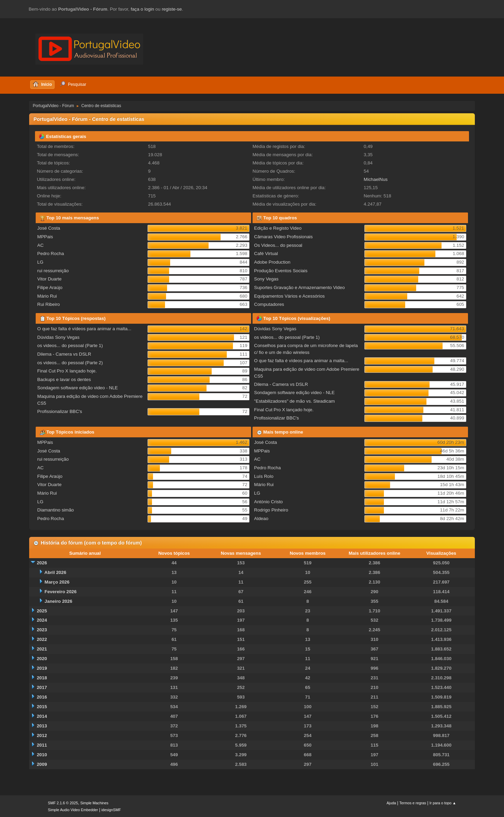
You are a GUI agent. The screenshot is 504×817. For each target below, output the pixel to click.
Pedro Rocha (51, 254)
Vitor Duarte (50, 279)
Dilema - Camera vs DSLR (64, 354)
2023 (42, 630)
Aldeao (261, 519)
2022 (42, 639)
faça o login (142, 9)
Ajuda (391, 803)
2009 (42, 764)
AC (41, 245)
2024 (42, 620)
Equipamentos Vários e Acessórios (290, 296)
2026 (42, 563)
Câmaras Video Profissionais (284, 237)
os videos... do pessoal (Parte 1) (70, 346)
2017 (42, 687)
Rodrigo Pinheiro (271, 510)
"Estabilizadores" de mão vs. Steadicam (295, 401)
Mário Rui (47, 296)
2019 (42, 668)
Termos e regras (413, 803)
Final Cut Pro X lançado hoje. (67, 371)
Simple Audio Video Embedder (73, 810)
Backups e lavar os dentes (64, 379)
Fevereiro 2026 (61, 592)
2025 (42, 611)
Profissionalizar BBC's (60, 411)
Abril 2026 (55, 572)
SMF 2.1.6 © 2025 (63, 803)
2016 (42, 697)
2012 (42, 735)
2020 (42, 659)
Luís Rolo (264, 476)
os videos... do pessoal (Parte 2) (70, 363)
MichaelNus (376, 179)
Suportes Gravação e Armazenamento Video (300, 287)
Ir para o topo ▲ (443, 803)
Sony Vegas (266, 279)
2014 (42, 716)
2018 (42, 678)
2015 (42, 707)
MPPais (45, 237)
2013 (42, 726)
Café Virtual (266, 254)
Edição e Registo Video (278, 228)
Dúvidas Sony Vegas (58, 337)
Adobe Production (272, 262)
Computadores (269, 304)
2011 (42, 745)
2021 (42, 649)
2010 (42, 755)
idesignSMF (111, 810)
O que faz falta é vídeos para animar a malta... (84, 329)
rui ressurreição (53, 271)
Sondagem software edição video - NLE (78, 388)
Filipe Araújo (50, 287)
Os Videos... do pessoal (278, 245)
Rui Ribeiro (49, 304)
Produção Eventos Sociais (281, 271)
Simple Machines (94, 803)
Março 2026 (57, 582)
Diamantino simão (56, 510)
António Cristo (269, 502)
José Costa (49, 228)
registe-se (172, 9)
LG (40, 262)
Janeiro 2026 (58, 601)
